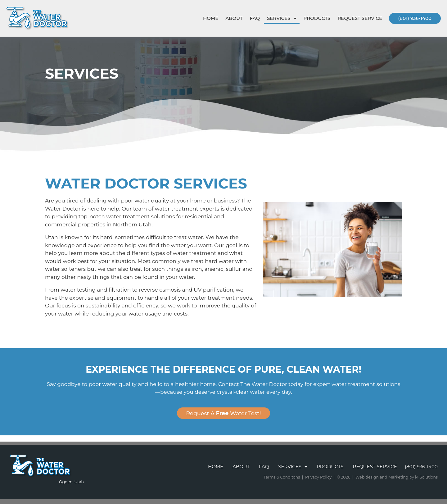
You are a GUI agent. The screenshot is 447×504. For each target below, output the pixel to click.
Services (282, 18)
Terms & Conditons (282, 477)
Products (317, 18)
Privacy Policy (318, 477)
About (234, 18)
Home (211, 18)
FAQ (255, 18)
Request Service (360, 18)
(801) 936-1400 (415, 18)
